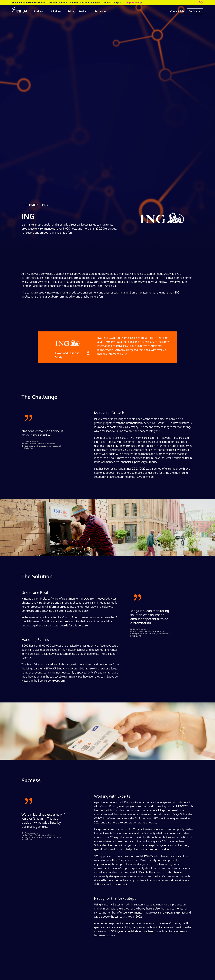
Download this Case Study (67, 355)
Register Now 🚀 (134, 3)
